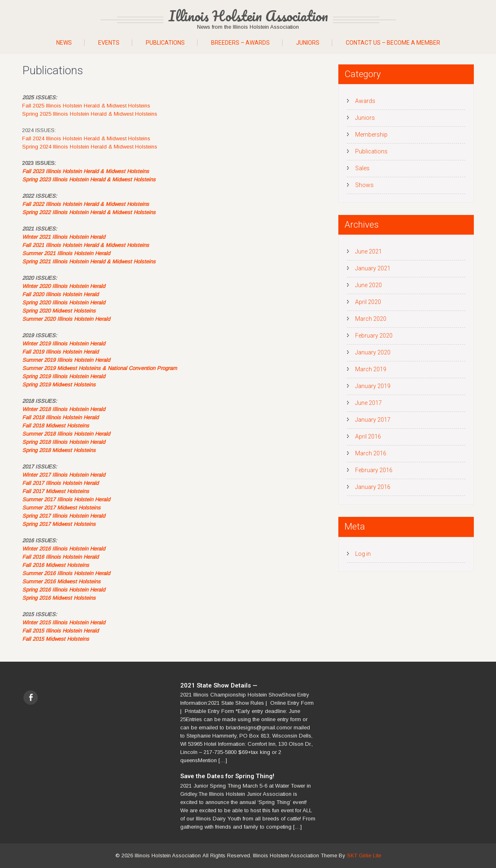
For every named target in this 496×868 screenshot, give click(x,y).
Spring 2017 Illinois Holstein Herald (64, 516)
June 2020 (369, 285)
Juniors (308, 43)
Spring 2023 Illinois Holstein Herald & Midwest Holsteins (89, 179)
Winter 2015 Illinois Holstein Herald (64, 622)
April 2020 (368, 302)
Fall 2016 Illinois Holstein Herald (60, 557)
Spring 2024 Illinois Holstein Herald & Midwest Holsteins (90, 147)
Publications (165, 43)
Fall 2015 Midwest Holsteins (56, 639)
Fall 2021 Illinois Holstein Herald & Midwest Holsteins (86, 245)
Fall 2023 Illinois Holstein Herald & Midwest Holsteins (86, 171)
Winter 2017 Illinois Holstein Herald (64, 475)
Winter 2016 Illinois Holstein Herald (64, 549)
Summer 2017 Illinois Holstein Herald (66, 499)
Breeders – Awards (240, 43)
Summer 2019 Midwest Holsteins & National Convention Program (100, 368)
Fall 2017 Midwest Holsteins (56, 491)
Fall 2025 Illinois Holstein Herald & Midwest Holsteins (86, 106)
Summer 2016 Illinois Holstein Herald (66, 573)
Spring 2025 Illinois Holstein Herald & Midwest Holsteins (90, 114)
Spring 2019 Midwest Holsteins (59, 385)
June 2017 (369, 403)
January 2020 (373, 352)
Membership (371, 135)
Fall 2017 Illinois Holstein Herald (60, 483)
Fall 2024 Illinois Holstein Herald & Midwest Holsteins (86, 138)
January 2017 (373, 420)
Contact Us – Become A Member (393, 43)
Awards (365, 101)
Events (109, 43)
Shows (364, 185)
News (64, 43)
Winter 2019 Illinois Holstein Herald (64, 344)
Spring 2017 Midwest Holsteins (59, 524)
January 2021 (373, 268)
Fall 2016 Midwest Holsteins (56, 565)
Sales (362, 168)
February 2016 (374, 470)
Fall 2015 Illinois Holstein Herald (60, 631)
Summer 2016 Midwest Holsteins (61, 581)
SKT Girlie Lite (364, 855)
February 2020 (374, 336)
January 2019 (373, 386)
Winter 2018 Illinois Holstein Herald (64, 409)
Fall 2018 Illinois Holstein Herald (60, 417)
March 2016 (371, 453)
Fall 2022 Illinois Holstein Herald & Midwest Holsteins (86, 204)
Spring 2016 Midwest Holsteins (59, 598)
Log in (363, 554)
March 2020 (371, 319)
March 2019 (371, 369)
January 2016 (373, 487)
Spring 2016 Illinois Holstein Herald (64, 590)
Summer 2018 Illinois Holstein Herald (66, 434)
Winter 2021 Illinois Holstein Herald (64, 237)
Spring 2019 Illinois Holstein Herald (64, 376)
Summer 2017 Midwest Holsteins (61, 508)
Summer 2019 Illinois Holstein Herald (66, 360)
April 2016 (368, 436)
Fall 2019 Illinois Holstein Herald (60, 352)
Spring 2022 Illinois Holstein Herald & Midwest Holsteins (89, 212)
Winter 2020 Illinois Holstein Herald (64, 286)
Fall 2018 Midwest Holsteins (56, 426)
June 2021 (369, 251)
